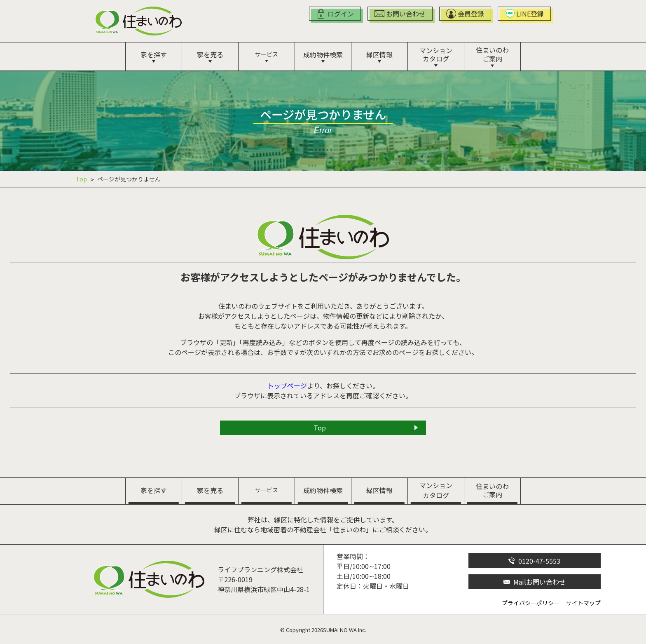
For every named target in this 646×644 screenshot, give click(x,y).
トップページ (287, 385)
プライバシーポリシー (531, 603)
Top (81, 179)
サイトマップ (583, 603)
